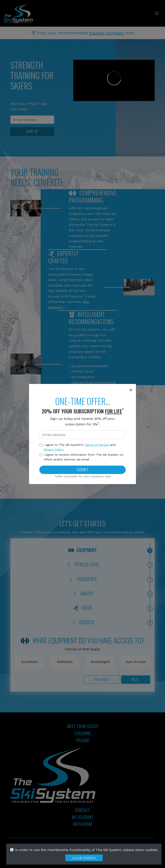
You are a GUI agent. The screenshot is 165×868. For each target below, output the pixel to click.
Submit (83, 470)
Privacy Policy (53, 449)
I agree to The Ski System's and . (79, 447)
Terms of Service (97, 445)
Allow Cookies (84, 858)
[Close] (131, 390)
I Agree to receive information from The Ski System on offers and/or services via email (83, 457)
